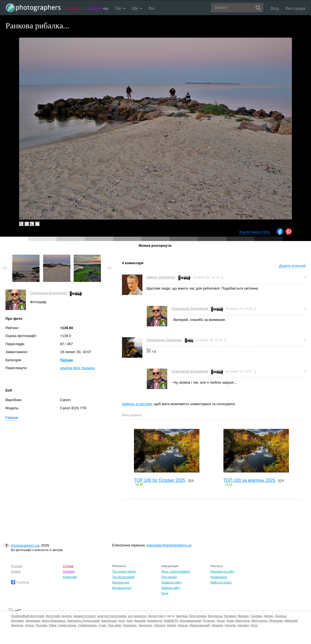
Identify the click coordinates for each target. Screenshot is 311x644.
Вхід (275, 8)
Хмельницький (200, 625)
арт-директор (137, 616)
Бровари (230, 616)
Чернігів (230, 625)
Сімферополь (87, 625)
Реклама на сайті (222, 571)
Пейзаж (66, 360)
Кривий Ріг (171, 621)
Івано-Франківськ (54, 621)
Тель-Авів (114, 625)
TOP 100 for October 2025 (160, 480)
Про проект (169, 577)
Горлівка (256, 616)
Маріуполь (243, 621)
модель (67, 616)
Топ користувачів (124, 571)
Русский (17, 566)
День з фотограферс (176, 571)
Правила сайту (172, 582)
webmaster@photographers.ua (169, 545)
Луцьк (221, 621)
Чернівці (243, 625)
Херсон (183, 625)
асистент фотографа (112, 616)
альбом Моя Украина (77, 368)
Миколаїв (291, 621)
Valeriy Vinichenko (161, 277)
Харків (171, 625)
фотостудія (156, 616)
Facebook (20, 582)
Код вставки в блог (255, 232)
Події (165, 593)
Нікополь (17, 625)
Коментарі (70, 577)
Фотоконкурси (122, 588)
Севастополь (67, 625)
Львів (230, 621)
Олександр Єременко (164, 340)
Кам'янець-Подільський (83, 621)
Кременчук (155, 621)
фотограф (53, 616)
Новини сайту (171, 588)
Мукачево (276, 621)
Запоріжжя (33, 621)
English (16, 571)
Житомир (17, 621)
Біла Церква (198, 616)
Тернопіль (130, 625)
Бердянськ (215, 616)
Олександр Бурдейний (48, 293)
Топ (120, 8)
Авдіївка (182, 616)
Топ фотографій (123, 577)
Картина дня (121, 582)
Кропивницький (190, 621)
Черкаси (217, 625)
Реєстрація (295, 8)
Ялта (254, 625)
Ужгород (160, 625)
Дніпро (268, 616)
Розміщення (219, 577)
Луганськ (209, 621)
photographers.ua (25, 545)
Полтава (41, 625)
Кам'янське (109, 621)
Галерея (98, 8)
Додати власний (292, 266)
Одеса (29, 625)
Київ (129, 621)
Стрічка (73, 8)
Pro (152, 8)
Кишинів (140, 621)
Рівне (53, 625)
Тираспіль (145, 625)
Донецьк (281, 616)
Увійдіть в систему (137, 404)
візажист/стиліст (84, 616)
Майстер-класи (221, 582)
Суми (102, 625)
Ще (137, 8)
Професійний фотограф (28, 616)
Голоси (12, 418)
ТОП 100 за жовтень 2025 (249, 480)
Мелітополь (260, 621)
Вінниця (243, 616)
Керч (122, 621)
